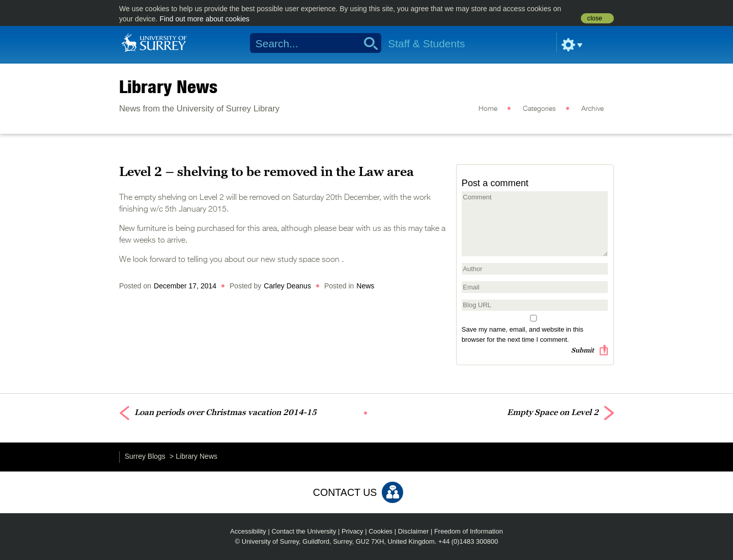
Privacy (353, 531)
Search (367, 43)
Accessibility (248, 531)
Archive (593, 109)
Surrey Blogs (145, 456)
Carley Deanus (287, 286)
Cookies (380, 531)
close (595, 18)
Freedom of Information (469, 531)
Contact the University (304, 531)
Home (488, 109)
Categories (539, 109)
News (365, 286)
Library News (168, 86)
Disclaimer (414, 531)
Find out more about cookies (204, 19)
